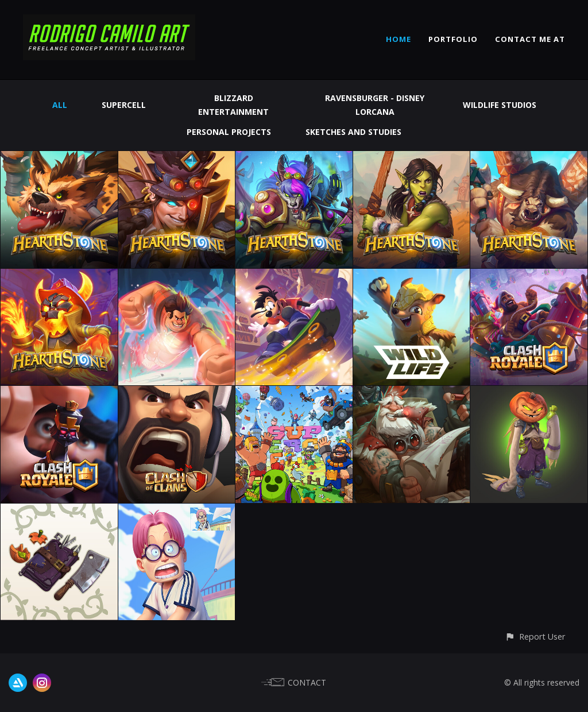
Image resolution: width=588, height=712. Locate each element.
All (60, 105)
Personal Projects (229, 132)
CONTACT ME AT (530, 39)
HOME (399, 39)
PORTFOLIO (453, 39)
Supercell (124, 105)
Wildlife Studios (500, 105)
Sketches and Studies (353, 132)
